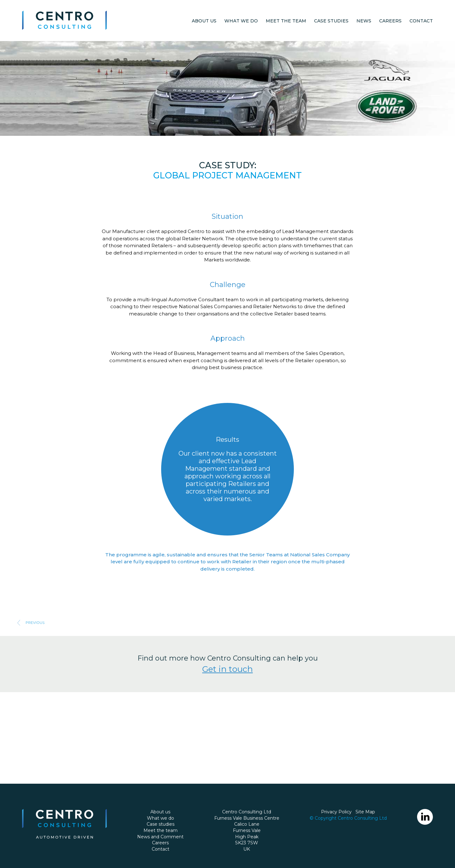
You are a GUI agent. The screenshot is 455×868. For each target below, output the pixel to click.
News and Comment (160, 837)
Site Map (365, 812)
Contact (421, 21)
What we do (241, 21)
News (364, 21)
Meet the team (286, 21)
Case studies (331, 21)
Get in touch (227, 669)
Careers (390, 21)
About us (204, 21)
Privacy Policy (336, 812)
